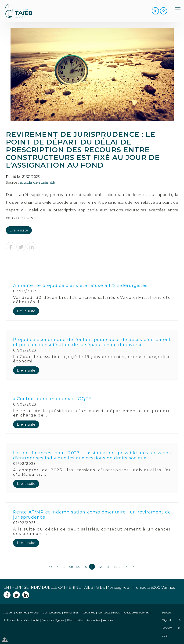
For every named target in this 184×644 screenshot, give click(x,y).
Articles (108, 620)
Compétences (52, 612)
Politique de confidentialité (21, 620)
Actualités (88, 612)
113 (107, 567)
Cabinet (22, 612)
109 (78, 567)
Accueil (8, 612)
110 (85, 567)
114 (115, 567)
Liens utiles (93, 620)
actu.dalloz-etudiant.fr (38, 183)
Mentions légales (53, 620)
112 (100, 567)
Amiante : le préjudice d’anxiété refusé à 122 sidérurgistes (80, 286)
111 (92, 567)
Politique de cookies (136, 612)
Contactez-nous (109, 612)
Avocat (35, 612)
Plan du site (75, 620)
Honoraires (71, 612)
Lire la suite (19, 230)
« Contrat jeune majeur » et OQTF (52, 399)
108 (70, 567)
